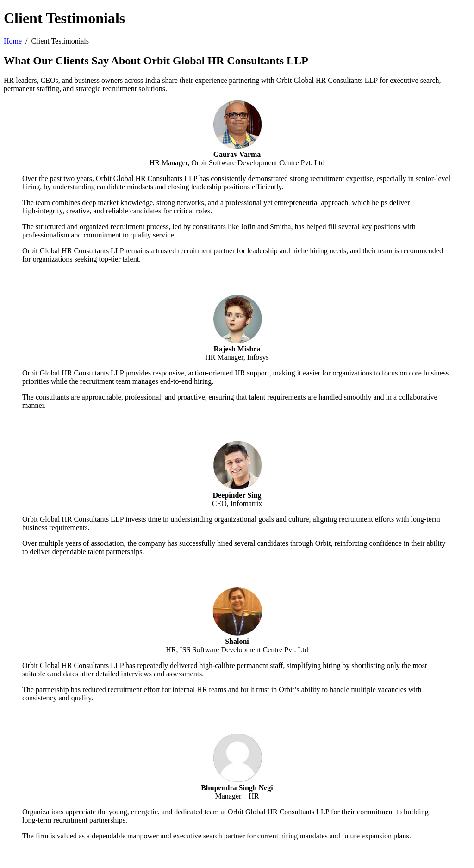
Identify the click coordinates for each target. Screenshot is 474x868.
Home (13, 41)
